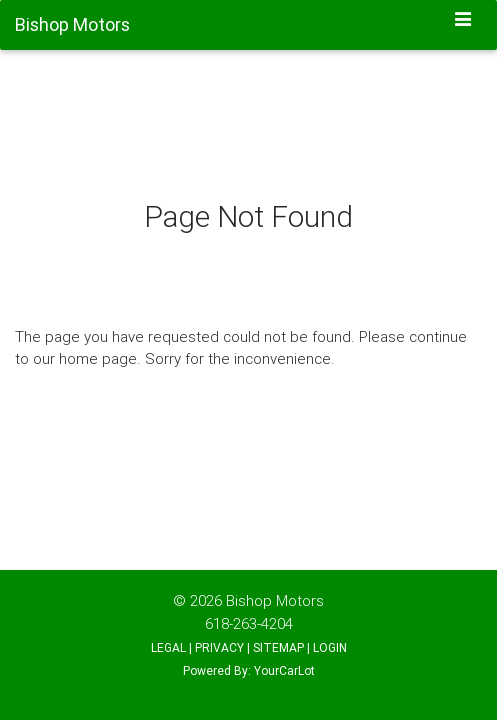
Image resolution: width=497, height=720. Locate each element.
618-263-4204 (249, 623)
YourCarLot (284, 670)
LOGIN (330, 647)
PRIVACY (219, 647)
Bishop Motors (275, 600)
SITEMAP (278, 647)
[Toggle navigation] (463, 21)
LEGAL (168, 647)
